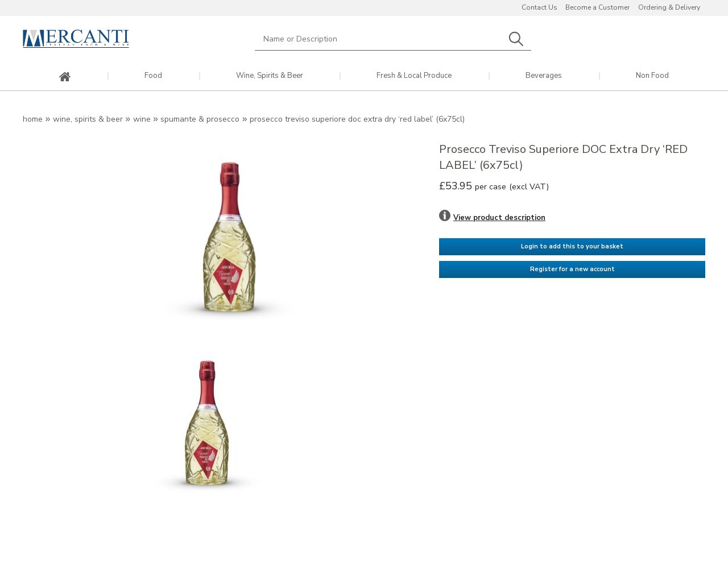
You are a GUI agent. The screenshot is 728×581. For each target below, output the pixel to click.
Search (516, 39)
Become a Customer (597, 7)
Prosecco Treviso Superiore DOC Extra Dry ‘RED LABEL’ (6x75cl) (357, 119)
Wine (142, 119)
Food (153, 76)
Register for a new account (572, 269)
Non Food (652, 76)
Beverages (544, 76)
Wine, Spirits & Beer (270, 76)
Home (33, 119)
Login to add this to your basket (572, 246)
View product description (499, 218)
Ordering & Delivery (669, 7)
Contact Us (539, 7)
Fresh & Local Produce (414, 76)
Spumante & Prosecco (200, 119)
